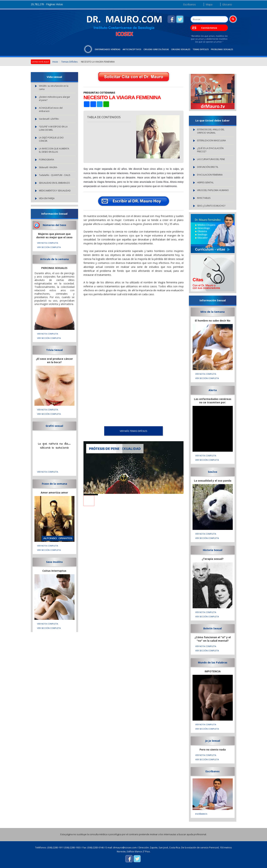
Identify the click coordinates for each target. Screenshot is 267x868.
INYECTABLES (204, 198)
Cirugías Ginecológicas (156, 49)
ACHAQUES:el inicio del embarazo (51, 109)
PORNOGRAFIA (47, 160)
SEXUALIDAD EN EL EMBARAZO (54, 183)
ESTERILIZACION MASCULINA (211, 140)
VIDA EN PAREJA (47, 198)
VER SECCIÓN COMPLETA (49, 247)
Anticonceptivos (132, 49)
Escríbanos (189, 4)
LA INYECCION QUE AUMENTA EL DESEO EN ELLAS (54, 150)
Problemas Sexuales (222, 49)
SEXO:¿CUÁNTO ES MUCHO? (211, 206)
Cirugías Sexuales (181, 49)
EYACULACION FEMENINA (210, 175)
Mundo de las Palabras (213, 662)
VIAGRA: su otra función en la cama (54, 88)
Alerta (213, 390)
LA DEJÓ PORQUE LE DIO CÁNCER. (51, 139)
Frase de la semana (54, 484)
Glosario (227, 4)
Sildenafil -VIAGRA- (48, 167)
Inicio (55, 62)
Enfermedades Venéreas (108, 49)
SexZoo (213, 472)
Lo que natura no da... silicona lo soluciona (54, 446)
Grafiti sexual (54, 426)
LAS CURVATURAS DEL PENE (211, 159)
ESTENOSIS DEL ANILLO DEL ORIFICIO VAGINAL (211, 131)
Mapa (209, 4)
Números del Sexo (54, 225)
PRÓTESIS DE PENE (104, 449)
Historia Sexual (213, 550)
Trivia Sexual (54, 350)
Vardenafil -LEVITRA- (49, 119)
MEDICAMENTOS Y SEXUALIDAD (55, 191)
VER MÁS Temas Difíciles (133, 431)
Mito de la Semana (213, 312)
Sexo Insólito (54, 562)
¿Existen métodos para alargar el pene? (55, 98)
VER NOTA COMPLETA (48, 243)
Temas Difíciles (201, 49)
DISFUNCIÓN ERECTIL (208, 167)
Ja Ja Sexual (213, 741)
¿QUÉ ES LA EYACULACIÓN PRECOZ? (210, 150)
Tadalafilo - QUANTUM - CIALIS (55, 175)
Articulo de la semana (54, 259)
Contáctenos (209, 28)
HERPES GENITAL (205, 182)
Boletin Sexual (213, 628)
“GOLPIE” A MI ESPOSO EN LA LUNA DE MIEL (53, 128)
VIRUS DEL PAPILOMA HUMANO (213, 190)
